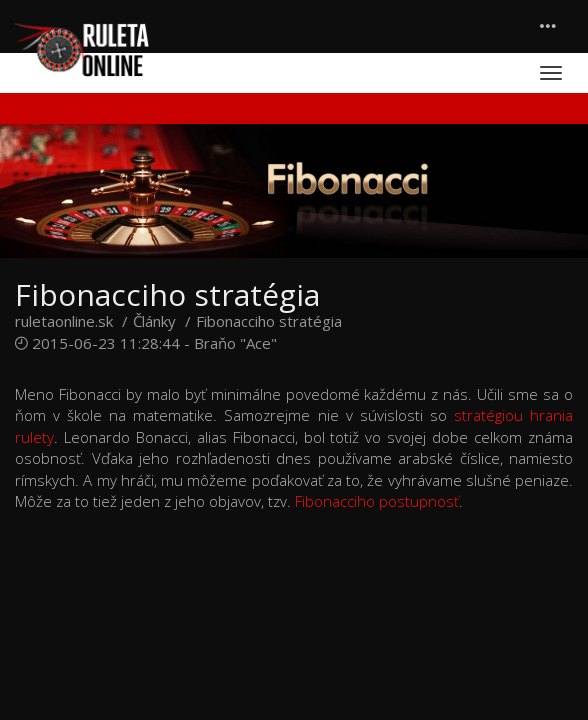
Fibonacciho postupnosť (377, 501)
